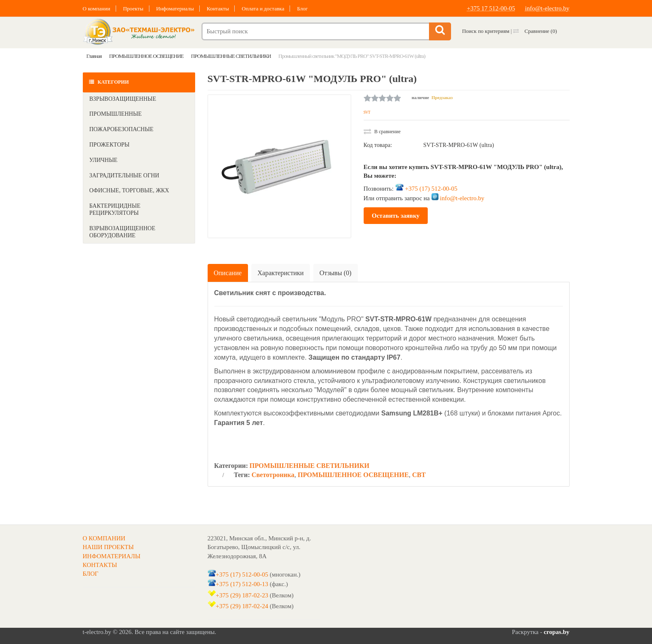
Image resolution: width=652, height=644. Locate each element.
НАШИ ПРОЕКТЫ (108, 547)
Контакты (218, 9)
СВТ (419, 475)
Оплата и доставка (263, 9)
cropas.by (557, 632)
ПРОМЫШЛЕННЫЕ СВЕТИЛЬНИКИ (309, 466)
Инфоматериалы (175, 9)
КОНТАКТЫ (100, 565)
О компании (97, 9)
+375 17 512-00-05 (491, 8)
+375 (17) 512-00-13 (242, 584)
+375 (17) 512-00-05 (431, 189)
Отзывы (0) (336, 273)
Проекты (133, 9)
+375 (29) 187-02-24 (242, 606)
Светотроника (273, 475)
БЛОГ (91, 574)
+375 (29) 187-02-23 (242, 595)
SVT (367, 112)
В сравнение (382, 132)
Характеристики (281, 273)
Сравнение (535, 31)
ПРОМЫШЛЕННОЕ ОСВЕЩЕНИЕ (353, 475)
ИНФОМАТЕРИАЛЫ (112, 556)
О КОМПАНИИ (104, 538)
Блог (302, 9)
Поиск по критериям (486, 31)
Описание (228, 273)
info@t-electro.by (547, 8)
